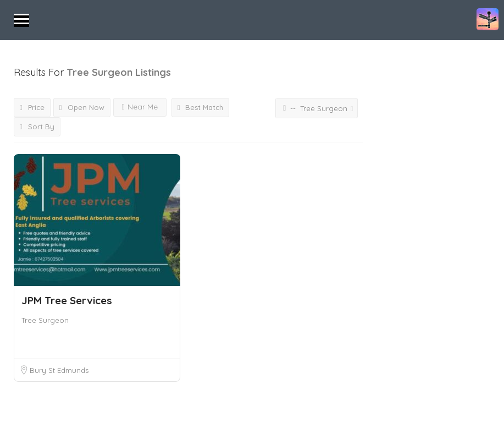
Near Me (140, 107)
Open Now (82, 107)
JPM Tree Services (67, 300)
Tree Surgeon (45, 320)
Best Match (201, 107)
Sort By (37, 127)
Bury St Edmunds (59, 370)
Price (32, 107)
